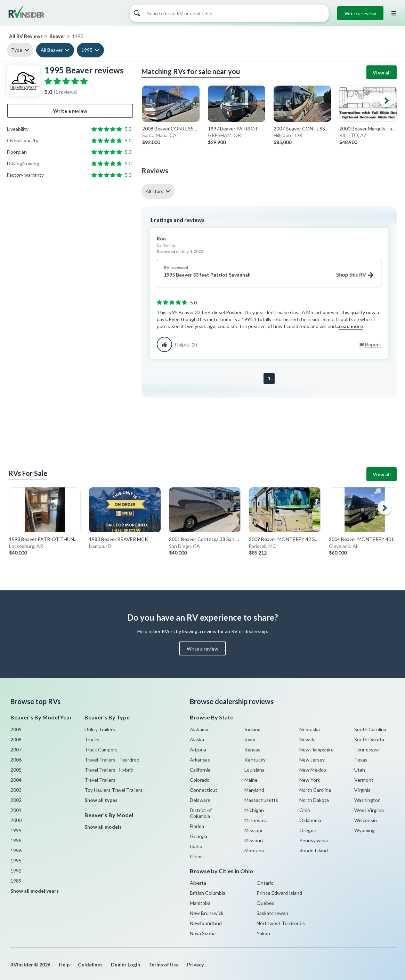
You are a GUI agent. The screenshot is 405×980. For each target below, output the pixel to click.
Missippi (253, 830)
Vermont (364, 780)
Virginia (362, 790)
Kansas (252, 750)
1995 (87, 50)
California (200, 770)
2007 (16, 750)
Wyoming (364, 830)
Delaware (200, 800)
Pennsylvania (314, 840)
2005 (16, 770)
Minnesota (256, 820)
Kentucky (255, 760)
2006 (16, 760)
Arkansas (200, 760)
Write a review (360, 13)
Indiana (252, 729)
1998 (16, 840)
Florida (197, 826)
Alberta (198, 883)
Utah (360, 770)
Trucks (92, 739)
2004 (16, 780)
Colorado (200, 780)
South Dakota (369, 739)
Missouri (254, 840)
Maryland (254, 790)
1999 (16, 830)
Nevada (307, 739)
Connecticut (204, 790)
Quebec (265, 903)
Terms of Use (164, 965)
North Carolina (315, 790)
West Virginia (369, 810)
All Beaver (52, 50)
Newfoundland (206, 923)
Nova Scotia (203, 933)
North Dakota (314, 800)
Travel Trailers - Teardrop (112, 760)
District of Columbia (201, 813)
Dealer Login (125, 965)
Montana (254, 850)
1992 (16, 871)
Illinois (197, 856)
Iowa (250, 739)
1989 (16, 881)
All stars (155, 191)
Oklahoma (310, 820)
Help (64, 965)
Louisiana (254, 770)
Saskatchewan (272, 913)
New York (310, 780)
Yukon (263, 933)
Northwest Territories (281, 923)
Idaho (196, 846)
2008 (16, 739)
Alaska (197, 739)
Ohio (305, 810)
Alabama (199, 729)
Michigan (254, 810)
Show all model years (35, 891)
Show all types (101, 800)
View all (382, 73)
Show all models (103, 827)
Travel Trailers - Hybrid (109, 770)
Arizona (198, 750)
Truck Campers (101, 750)
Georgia (199, 836)
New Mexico (313, 770)
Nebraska (310, 729)
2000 (16, 820)
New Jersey (312, 760)
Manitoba (200, 903)
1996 (16, 850)
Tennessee (367, 750)
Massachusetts (261, 800)
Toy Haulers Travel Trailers (114, 790)
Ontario (265, 883)
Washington (367, 800)
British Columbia (208, 893)
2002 (16, 800)
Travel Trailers (100, 780)
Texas (361, 760)
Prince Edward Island (279, 893)
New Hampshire (317, 750)
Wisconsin (366, 820)
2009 (16, 729)
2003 (16, 790)
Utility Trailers (100, 729)
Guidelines (90, 965)
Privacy (195, 965)
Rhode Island (314, 850)
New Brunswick (207, 913)
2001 (16, 810)
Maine (251, 780)
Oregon (308, 830)
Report (373, 344)
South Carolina (370, 729)
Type (17, 50)
